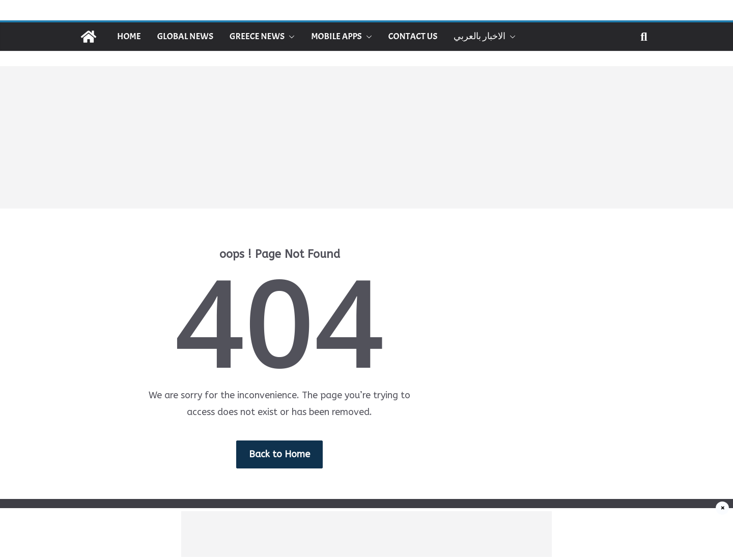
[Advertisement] (366, 137)
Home (129, 36)
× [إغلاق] (723, 508)
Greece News (257, 36)
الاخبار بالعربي (480, 36)
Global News (185, 36)
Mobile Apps (336, 36)
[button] (290, 37)
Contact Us (413, 36)
